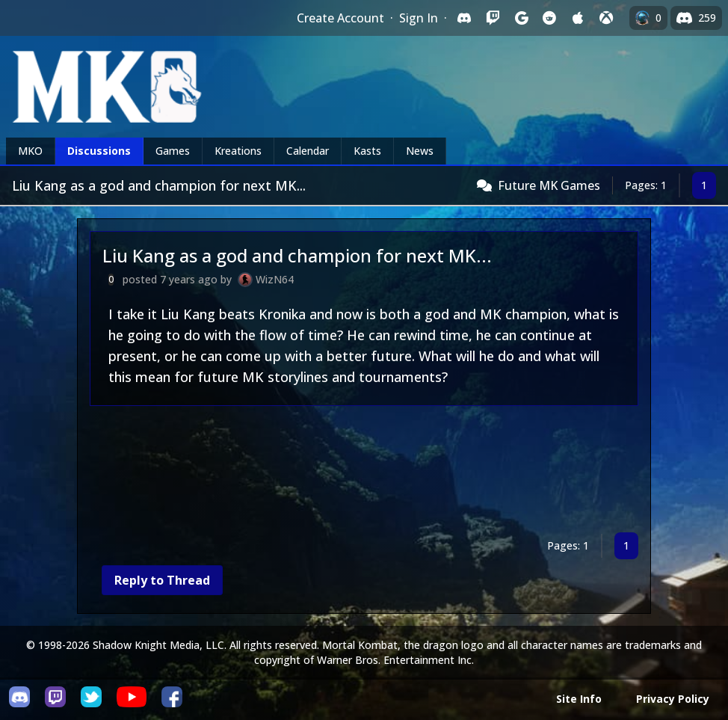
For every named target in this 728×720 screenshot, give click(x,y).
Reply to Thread (162, 580)
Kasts (367, 151)
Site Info (579, 699)
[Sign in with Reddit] (549, 18)
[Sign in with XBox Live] (606, 18)
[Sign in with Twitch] (493, 18)
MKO (30, 151)
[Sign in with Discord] (464, 18)
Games (173, 151)
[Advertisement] (364, 472)
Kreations (238, 151)
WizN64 (275, 279)
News (420, 151)
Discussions (99, 151)
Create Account (340, 18)
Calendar (308, 151)
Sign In (419, 18)
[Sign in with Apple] (578, 18)
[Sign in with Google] (521, 18)
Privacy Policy (673, 699)
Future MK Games (549, 185)
